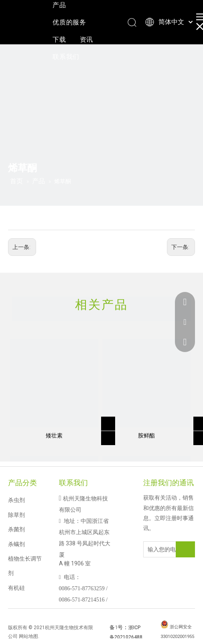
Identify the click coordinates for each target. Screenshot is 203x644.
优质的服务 (69, 22)
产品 (59, 5)
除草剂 (16, 515)
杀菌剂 (16, 529)
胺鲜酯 (146, 435)
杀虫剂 (16, 500)
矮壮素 (54, 435)
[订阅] (185, 549)
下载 (59, 39)
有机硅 (16, 588)
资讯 (87, 39)
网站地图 (28, 636)
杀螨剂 (16, 544)
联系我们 (66, 57)
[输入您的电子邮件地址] (166, 549)
